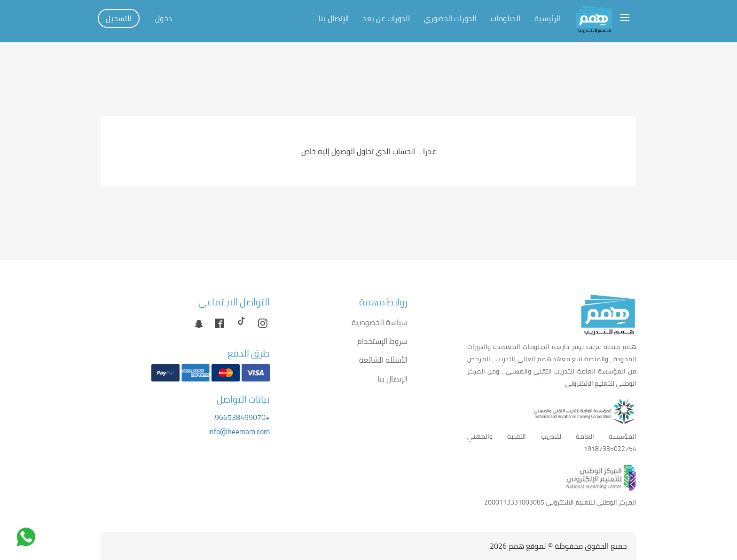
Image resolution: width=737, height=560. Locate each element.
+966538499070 (242, 417)
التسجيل (119, 18)
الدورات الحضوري (450, 18)
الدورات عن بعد (386, 18)
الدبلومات (506, 18)
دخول (164, 18)
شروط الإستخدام (382, 341)
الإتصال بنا (334, 18)
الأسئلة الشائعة (383, 360)
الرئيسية (548, 18)
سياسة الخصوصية (380, 322)
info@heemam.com (239, 431)
